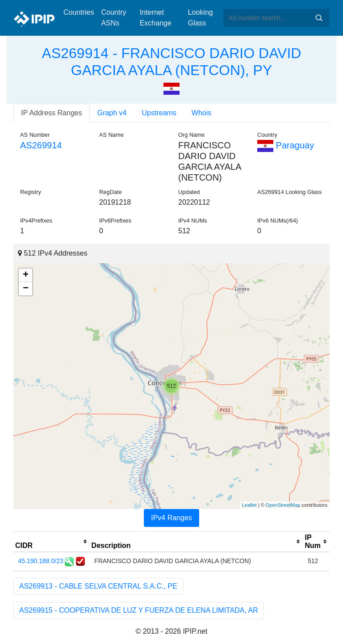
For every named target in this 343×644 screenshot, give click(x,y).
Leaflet (249, 505)
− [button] (26, 289)
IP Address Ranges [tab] (52, 113)
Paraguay (286, 145)
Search (319, 18)
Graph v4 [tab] (112, 113)
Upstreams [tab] (159, 113)
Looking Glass (201, 18)
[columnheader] (52, 542)
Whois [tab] (201, 113)
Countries (79, 12)
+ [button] (26, 275)
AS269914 (41, 145)
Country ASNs (113, 18)
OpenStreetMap (283, 505)
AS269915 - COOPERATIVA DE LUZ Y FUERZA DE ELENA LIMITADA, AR (139, 610)
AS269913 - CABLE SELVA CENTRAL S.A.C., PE (98, 586)
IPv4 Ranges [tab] (171, 518)
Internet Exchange (156, 18)
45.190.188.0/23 (41, 561)
